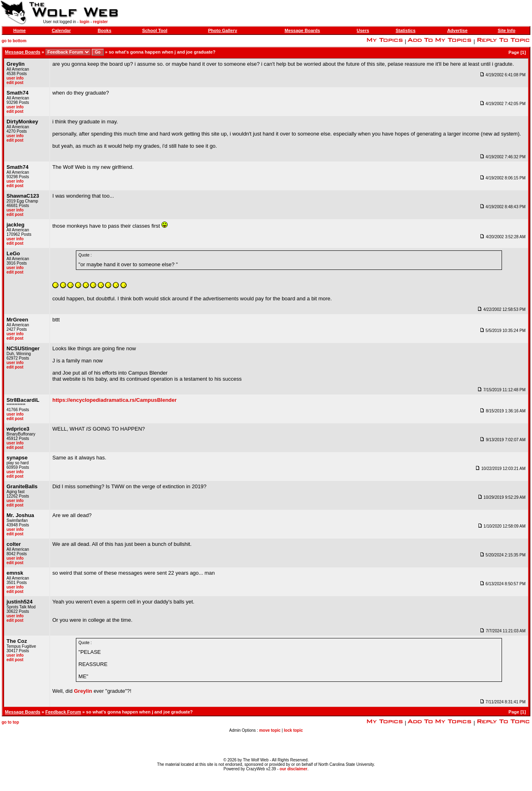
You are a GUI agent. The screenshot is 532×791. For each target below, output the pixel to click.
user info (15, 78)
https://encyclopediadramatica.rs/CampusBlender (114, 400)
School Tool (155, 30)
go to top (10, 722)
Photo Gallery (223, 30)
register (100, 22)
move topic (270, 730)
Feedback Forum (63, 712)
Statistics (406, 30)
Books (105, 30)
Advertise (457, 30)
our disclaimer (293, 769)
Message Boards (302, 30)
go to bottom (14, 41)
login (84, 22)
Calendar (61, 30)
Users (363, 30)
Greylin (83, 691)
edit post (15, 83)
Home (20, 30)
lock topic (294, 730)
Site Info (507, 30)
